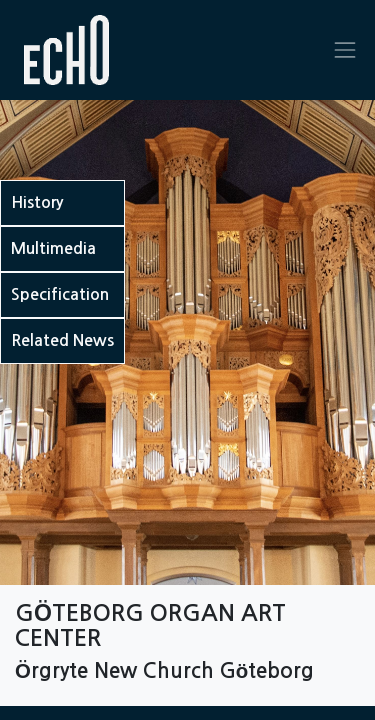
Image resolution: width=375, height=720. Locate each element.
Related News (62, 340)
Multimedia (53, 248)
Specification (60, 294)
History (37, 202)
